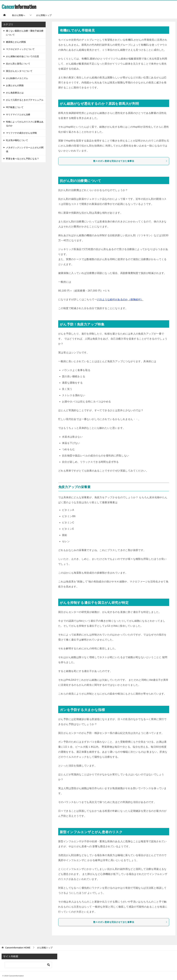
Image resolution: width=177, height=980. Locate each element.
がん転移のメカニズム (17, 78)
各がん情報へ (19, 15)
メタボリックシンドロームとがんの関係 (25, 149)
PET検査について (15, 107)
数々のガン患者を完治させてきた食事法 (130, 161)
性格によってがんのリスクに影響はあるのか (25, 124)
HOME (18, 948)
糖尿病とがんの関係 (16, 42)
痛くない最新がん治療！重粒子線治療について (25, 33)
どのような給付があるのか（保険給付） (120, 299)
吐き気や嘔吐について (17, 140)
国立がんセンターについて (19, 71)
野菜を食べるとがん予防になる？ (22, 159)
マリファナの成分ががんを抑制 (21, 133)
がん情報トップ (44, 15)
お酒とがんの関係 (15, 85)
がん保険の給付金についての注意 (22, 56)
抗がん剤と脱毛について (18, 64)
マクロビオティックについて (20, 49)
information (20, 6)
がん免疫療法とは (15, 93)
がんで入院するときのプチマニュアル (25, 100)
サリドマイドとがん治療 (18, 115)
